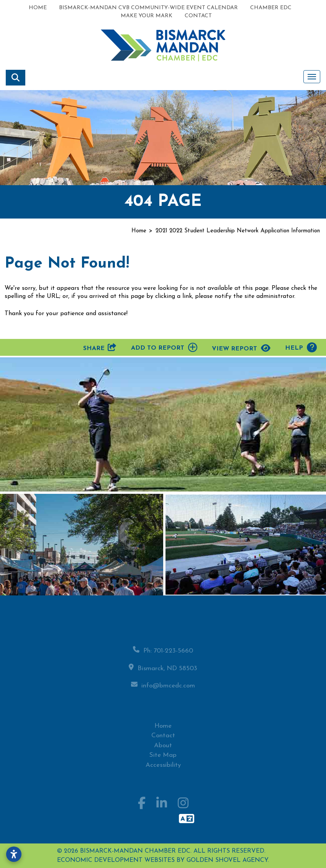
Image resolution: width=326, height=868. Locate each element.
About (163, 750)
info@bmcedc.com (168, 690)
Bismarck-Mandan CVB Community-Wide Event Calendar (148, 8)
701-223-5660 (173, 655)
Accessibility (163, 769)
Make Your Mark (147, 16)
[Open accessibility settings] (14, 854)
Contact (198, 16)
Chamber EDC (271, 8)
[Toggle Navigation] (312, 77)
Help (301, 347)
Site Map (163, 760)
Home (38, 8)
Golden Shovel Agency (227, 860)
